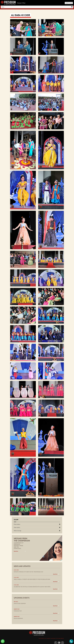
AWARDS (48, 638)
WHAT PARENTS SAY (42, 638)
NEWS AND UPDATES (22, 566)
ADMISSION (53, 638)
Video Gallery (17, 527)
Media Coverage (18, 531)
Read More (16, 551)
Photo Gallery (17, 524)
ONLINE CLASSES (69, 3)
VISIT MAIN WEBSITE (60, 638)
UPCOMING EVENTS (22, 598)
